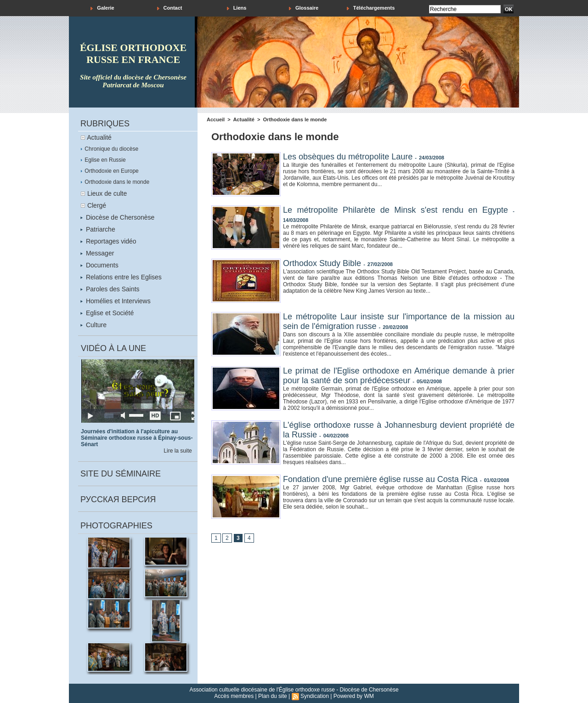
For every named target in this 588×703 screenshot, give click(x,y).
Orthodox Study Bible (322, 263)
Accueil (216, 119)
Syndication (315, 696)
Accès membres (234, 696)
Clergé (97, 205)
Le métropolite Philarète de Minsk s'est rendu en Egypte (396, 210)
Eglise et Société (107, 313)
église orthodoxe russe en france (133, 54)
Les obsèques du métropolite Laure (348, 157)
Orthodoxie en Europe (110, 171)
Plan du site (273, 696)
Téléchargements (371, 8)
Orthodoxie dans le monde (115, 182)
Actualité (99, 137)
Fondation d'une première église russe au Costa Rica (380, 479)
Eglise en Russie (103, 160)
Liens (237, 8)
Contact (170, 8)
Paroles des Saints (110, 289)
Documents (99, 265)
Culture (93, 325)
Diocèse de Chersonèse (117, 217)
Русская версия (118, 499)
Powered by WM (354, 696)
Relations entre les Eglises (121, 277)
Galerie (102, 8)
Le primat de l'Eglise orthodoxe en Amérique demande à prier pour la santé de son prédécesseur (399, 376)
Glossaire (304, 8)
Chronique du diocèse (109, 149)
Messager (97, 253)
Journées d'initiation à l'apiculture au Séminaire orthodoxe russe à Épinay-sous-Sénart (137, 438)
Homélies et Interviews (116, 301)
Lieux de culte (107, 193)
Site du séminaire (121, 474)
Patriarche (98, 229)
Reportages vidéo (108, 241)
